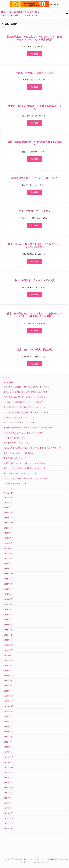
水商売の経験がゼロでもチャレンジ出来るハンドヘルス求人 (28, 428)
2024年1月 (8, 630)
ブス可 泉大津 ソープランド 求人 (17, 443)
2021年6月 (8, 788)
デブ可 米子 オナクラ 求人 (14, 438)
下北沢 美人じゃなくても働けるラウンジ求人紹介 (24, 463)
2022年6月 (8, 727)
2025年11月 (9, 518)
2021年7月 (8, 783)
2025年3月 (8, 558)
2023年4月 (8, 676)
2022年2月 (8, 747)
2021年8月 (8, 778)
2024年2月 (8, 625)
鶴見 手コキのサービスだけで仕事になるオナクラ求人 (26, 479)
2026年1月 (8, 508)
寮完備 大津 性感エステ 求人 (15, 458)
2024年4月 (8, 615)
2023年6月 (8, 665)
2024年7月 (8, 599)
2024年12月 (9, 574)
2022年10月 (9, 706)
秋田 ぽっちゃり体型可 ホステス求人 (20, 422)
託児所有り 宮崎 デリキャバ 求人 (17, 417)
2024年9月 (8, 589)
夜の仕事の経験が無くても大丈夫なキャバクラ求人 (24, 397)
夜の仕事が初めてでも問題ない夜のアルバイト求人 (24, 407)
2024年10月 (9, 584)
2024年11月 (9, 579)
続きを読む (34, 54)
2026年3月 (8, 497)
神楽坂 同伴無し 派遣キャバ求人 (35, 73)
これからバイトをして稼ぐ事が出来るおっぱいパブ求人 (26, 412)
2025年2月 (8, 564)
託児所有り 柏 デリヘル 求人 (15, 484)
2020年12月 (9, 818)
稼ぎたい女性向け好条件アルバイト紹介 (20, 12)
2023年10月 (9, 645)
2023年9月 (8, 650)
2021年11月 (9, 762)
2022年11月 (9, 701)
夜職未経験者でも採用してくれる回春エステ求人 (23, 433)
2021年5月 (8, 793)
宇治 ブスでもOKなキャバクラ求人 (18, 453)
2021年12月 (9, 757)
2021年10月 (9, 767)
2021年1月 (8, 813)
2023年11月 (9, 640)
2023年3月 (8, 681)
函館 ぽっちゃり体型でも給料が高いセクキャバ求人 (25, 468)
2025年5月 (8, 548)
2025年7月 (8, 538)
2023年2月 (8, 686)
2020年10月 (9, 829)
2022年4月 (8, 737)
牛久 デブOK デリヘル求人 (34, 211)
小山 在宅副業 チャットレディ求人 (34, 280)
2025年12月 (9, 513)
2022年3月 (8, 742)
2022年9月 (8, 711)
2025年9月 (8, 528)
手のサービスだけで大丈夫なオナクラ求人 (21, 473)
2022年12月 (9, 696)
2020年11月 (9, 823)
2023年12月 (9, 635)
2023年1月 (8, 691)
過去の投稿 (5, 377)
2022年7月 (8, 722)
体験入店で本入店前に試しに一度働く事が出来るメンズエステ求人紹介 (32, 448)
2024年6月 (8, 604)
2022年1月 (8, 752)
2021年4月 (8, 798)
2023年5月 (8, 671)
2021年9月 (8, 772)
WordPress (46, 862)
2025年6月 (8, 543)
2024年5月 (8, 609)
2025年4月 (8, 553)
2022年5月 (8, 732)
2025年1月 (8, 569)
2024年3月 (8, 620)
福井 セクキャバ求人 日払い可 (35, 350)
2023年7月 (8, 660)
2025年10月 (9, 523)
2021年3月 (8, 803)
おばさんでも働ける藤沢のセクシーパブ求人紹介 (23, 402)
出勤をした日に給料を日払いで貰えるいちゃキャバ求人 (26, 387)
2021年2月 (8, 808)
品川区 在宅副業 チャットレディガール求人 (34, 178)
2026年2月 (8, 502)
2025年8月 (8, 533)
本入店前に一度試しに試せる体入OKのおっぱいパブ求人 (26, 392)
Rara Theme (24, 862)
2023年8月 (8, 655)
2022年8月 (8, 716)
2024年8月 (8, 594)
